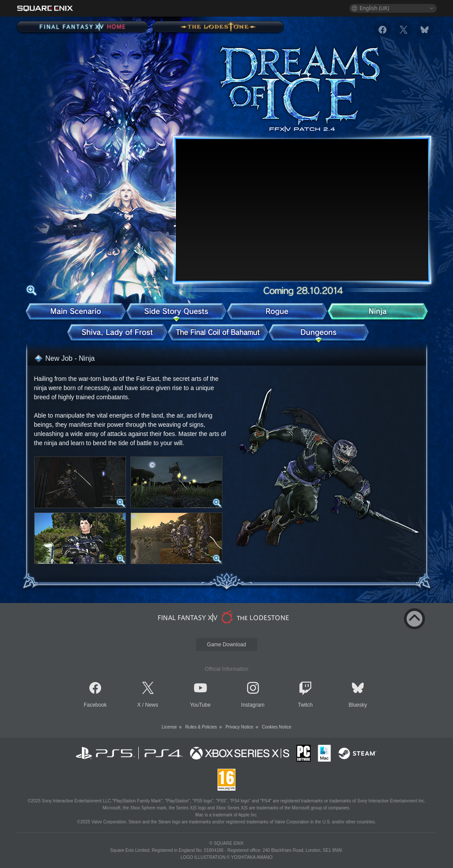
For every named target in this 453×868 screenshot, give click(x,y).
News (152, 705)
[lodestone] (225, 617)
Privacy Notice (239, 727)
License (169, 727)
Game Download (226, 645)
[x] (404, 30)
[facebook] (383, 30)
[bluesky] (425, 30)
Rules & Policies (201, 727)
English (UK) (374, 8)
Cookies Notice (276, 727)
